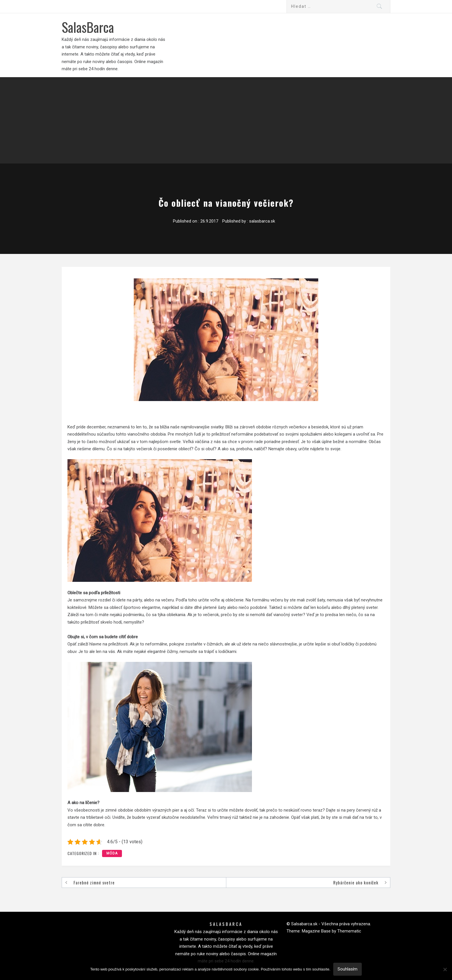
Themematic (349, 931)
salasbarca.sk (262, 221)
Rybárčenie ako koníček (356, 882)
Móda (112, 853)
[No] (445, 969)
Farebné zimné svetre (94, 882)
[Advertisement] (226, 120)
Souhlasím (348, 969)
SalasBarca (88, 27)
